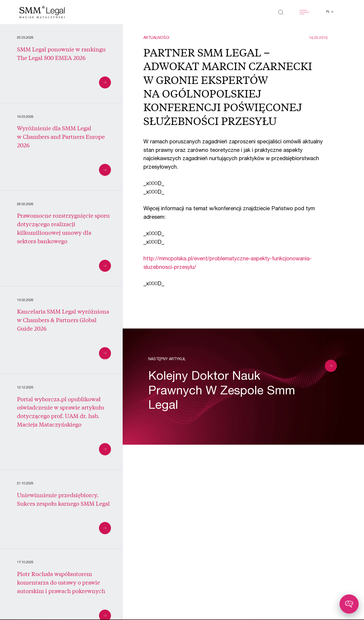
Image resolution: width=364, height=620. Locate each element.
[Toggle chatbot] (349, 604)
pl (328, 12)
